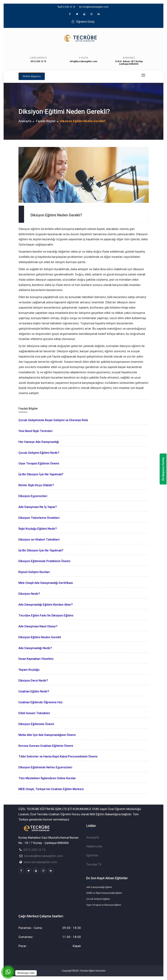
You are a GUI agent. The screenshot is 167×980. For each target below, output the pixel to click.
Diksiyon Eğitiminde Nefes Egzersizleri (45, 767)
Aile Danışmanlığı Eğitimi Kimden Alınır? (46, 605)
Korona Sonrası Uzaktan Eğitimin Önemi (46, 746)
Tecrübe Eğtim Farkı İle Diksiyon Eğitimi (46, 615)
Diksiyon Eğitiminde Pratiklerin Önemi (44, 561)
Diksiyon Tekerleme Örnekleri (39, 518)
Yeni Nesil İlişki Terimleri (35, 431)
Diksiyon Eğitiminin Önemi (36, 724)
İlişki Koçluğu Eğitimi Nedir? (38, 529)
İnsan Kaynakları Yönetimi (36, 659)
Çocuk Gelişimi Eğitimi (98, 899)
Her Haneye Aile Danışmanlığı (39, 442)
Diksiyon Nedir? (29, 594)
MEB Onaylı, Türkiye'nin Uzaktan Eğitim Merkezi (51, 789)
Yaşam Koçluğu (29, 670)
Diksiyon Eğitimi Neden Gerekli (40, 637)
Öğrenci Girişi (83, 22)
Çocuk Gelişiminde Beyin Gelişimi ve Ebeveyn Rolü (53, 420)
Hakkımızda (94, 846)
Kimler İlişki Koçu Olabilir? (36, 485)
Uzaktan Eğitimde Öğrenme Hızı (41, 702)
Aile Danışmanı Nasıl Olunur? (38, 626)
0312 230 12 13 (66, 7)
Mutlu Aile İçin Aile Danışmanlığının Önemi (47, 735)
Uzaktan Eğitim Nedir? (34, 691)
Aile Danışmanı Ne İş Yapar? (38, 507)
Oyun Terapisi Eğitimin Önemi (39, 463)
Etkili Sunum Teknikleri (34, 713)
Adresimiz (129, 58)
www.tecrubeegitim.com (40, 862)
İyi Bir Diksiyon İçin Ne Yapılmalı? (41, 474)
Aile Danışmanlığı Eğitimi (99, 887)
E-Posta (84, 58)
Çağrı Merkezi (38, 58)
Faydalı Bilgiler (46, 121)
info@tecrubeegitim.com (94, 7)
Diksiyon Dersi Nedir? (33, 680)
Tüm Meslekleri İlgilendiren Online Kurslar (47, 778)
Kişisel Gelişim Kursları (34, 572)
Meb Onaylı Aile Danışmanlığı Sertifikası (46, 583)
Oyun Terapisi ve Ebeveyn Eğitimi (104, 905)
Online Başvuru (32, 76)
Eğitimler (92, 855)
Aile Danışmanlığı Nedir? (35, 648)
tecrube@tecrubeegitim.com (44, 856)
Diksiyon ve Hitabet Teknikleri (39, 539)
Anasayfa (25, 121)
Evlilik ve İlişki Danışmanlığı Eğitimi (104, 893)
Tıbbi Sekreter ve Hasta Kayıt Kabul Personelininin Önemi (58, 756)
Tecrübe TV (94, 864)
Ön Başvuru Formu (163, 469)
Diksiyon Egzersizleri (33, 496)
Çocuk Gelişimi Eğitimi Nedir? (39, 453)
